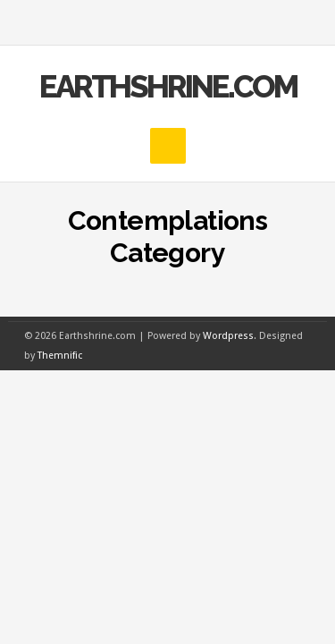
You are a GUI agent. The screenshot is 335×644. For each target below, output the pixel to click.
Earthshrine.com (168, 86)
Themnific (60, 356)
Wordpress (228, 336)
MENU (168, 22)
